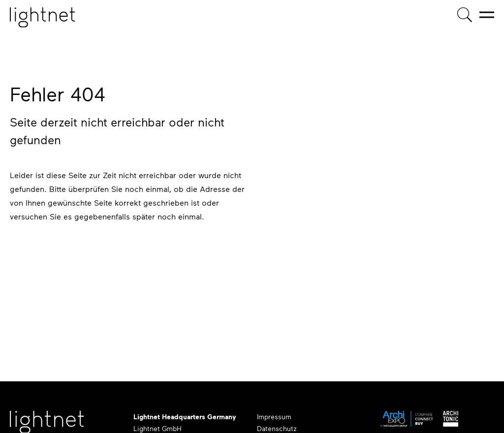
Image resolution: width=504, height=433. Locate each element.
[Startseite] (42, 17)
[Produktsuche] (465, 15)
